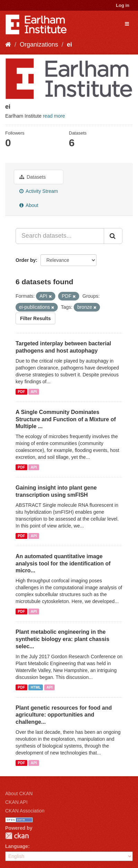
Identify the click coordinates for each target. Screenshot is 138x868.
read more (54, 116)
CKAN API (16, 802)
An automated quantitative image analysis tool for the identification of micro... (63, 564)
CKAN (17, 836)
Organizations (39, 45)
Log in (123, 5)
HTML (36, 687)
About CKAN (19, 793)
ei (69, 45)
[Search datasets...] (60, 236)
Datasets (33, 177)
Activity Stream (39, 191)
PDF (21, 392)
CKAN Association (25, 811)
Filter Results (35, 318)
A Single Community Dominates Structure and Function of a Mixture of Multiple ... (66, 419)
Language (17, 846)
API (34, 392)
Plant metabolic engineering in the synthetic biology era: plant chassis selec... (62, 639)
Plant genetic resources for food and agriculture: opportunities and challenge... (64, 715)
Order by (26, 260)
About (29, 205)
